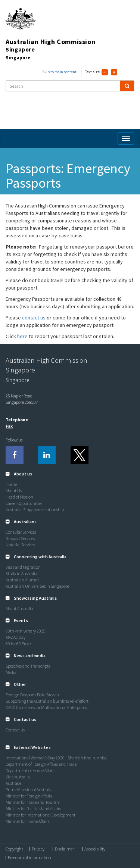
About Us (14, 491)
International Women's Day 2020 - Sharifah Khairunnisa (56, 758)
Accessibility (95, 849)
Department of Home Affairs (30, 770)
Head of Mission (19, 497)
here (23, 336)
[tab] (70, 474)
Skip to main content (59, 72)
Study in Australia (21, 573)
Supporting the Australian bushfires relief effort (47, 701)
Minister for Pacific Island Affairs (33, 808)
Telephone (17, 420)
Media (11, 672)
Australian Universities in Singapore (37, 586)
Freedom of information (29, 858)
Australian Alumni (22, 580)
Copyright (14, 849)
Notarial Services (20, 545)
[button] (19, 474)
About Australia (19, 608)
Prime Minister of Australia (29, 789)
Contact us (15, 730)
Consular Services (21, 532)
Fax (9, 426)
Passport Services (20, 538)
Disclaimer (64, 849)
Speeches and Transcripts (28, 666)
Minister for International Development (41, 815)
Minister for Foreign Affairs (29, 796)
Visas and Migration (23, 567)
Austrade (13, 783)
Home (11, 484)
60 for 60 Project (20, 644)
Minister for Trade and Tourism (33, 802)
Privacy (38, 849)
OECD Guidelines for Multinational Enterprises (46, 707)
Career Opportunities (24, 503)
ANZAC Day (15, 637)
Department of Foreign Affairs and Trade (41, 764)
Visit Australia (18, 777)
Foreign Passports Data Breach (32, 695)
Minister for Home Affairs (27, 821)
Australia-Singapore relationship (35, 510)
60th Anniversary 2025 (26, 631)
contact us (34, 318)
